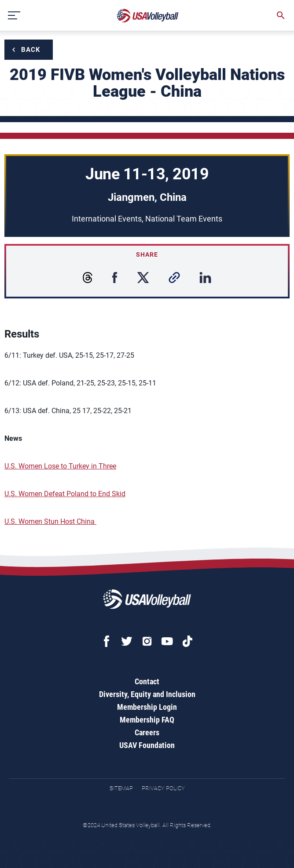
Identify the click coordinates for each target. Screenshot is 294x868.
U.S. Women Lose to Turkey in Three (60, 466)
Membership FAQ (147, 720)
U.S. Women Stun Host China (50, 521)
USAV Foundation (147, 745)
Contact (147, 681)
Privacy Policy (163, 788)
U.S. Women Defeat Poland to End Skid (65, 494)
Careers (147, 732)
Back (31, 50)
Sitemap (121, 788)
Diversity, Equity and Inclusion (147, 694)
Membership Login (147, 707)
